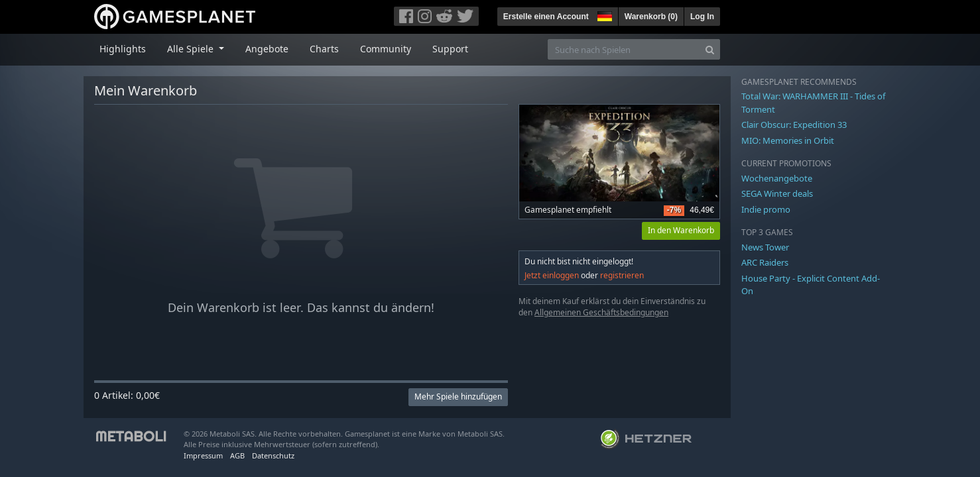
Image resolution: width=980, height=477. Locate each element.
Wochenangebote (777, 178)
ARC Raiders (765, 262)
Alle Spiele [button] (192, 49)
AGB (237, 455)
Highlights (123, 49)
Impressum (203, 455)
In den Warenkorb (681, 230)
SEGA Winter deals (777, 193)
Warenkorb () (651, 17)
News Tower (765, 247)
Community (386, 49)
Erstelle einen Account (546, 17)
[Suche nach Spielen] (624, 49)
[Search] (710, 49)
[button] (603, 15)
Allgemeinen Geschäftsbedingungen (601, 312)
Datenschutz (273, 455)
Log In (702, 17)
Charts (324, 49)
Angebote (267, 49)
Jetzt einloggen (552, 275)
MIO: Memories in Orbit (788, 140)
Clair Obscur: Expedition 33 (794, 125)
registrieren (622, 275)
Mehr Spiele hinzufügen (458, 397)
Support (450, 49)
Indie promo (766, 209)
